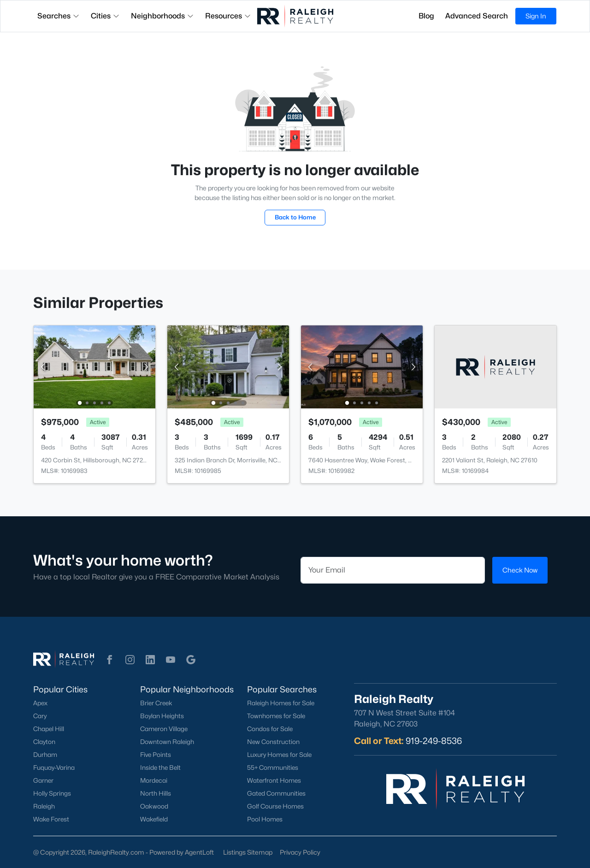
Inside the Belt (160, 768)
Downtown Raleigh (167, 742)
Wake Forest (51, 819)
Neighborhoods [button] (162, 16)
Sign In (536, 16)
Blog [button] (426, 16)
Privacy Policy (300, 852)
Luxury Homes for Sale (279, 755)
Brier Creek (156, 703)
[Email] (393, 570)
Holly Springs (52, 793)
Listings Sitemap (248, 852)
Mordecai (154, 780)
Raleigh (44, 806)
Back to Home (295, 217)
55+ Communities (273, 768)
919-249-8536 (434, 741)
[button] (110, 660)
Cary (40, 716)
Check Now (520, 570)
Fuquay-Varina (54, 768)
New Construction (273, 742)
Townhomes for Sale (276, 716)
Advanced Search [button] (477, 16)
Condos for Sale (270, 729)
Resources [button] (228, 16)
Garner (43, 780)
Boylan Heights (162, 716)
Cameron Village (164, 729)
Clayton (44, 742)
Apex (40, 703)
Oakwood (154, 806)
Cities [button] (105, 16)
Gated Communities (276, 793)
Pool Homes (265, 819)
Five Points (156, 755)
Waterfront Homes (274, 780)
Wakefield (154, 819)
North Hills (156, 793)
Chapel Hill (49, 729)
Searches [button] (59, 16)
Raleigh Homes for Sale (281, 703)
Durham (45, 755)
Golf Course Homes (275, 806)
